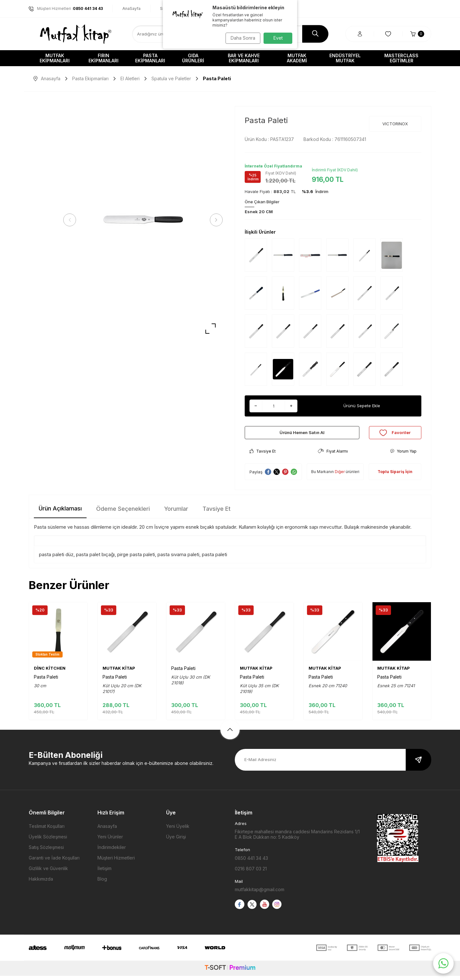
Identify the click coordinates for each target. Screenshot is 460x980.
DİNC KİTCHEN (50, 673)
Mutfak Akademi (297, 58)
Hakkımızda (41, 883)
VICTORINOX (395, 124)
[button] (72, 220)
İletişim (104, 873)
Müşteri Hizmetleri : (66, 9)
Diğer (340, 476)
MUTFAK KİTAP (119, 673)
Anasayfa (47, 78)
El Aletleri (130, 78)
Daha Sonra (241, 38)
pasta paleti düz (56, 559)
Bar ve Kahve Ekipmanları (244, 58)
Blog (102, 883)
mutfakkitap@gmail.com (260, 894)
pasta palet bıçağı (95, 559)
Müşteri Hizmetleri (116, 862)
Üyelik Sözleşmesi (48, 841)
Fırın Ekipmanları (103, 58)
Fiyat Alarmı (333, 456)
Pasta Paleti (46, 681)
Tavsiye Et (263, 456)
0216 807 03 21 (251, 873)
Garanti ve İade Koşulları (54, 862)
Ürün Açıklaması (60, 513)
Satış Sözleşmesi (46, 852)
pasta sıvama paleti (178, 559)
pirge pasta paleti (136, 559)
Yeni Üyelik (178, 831)
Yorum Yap (403, 456)
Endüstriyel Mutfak (345, 58)
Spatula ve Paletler (171, 78)
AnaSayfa (131, 8)
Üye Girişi (176, 841)
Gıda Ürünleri (193, 58)
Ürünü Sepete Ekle (362, 406)
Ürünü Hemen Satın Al (302, 435)
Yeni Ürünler (110, 841)
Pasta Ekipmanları (150, 58)
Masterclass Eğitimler (401, 58)
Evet (278, 38)
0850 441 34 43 (251, 863)
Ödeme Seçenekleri (123, 513)
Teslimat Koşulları (47, 831)
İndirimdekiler (112, 852)
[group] (143, 220)
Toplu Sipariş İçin (395, 476)
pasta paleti (215, 559)
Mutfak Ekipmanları (55, 58)
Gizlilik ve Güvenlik (48, 873)
